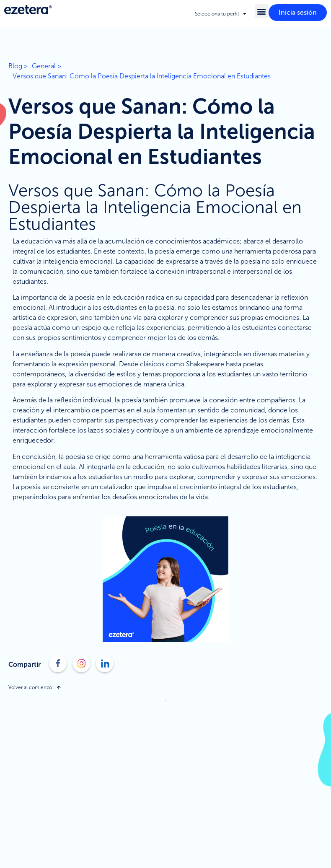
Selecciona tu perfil (221, 14)
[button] (262, 11)
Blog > (18, 66)
